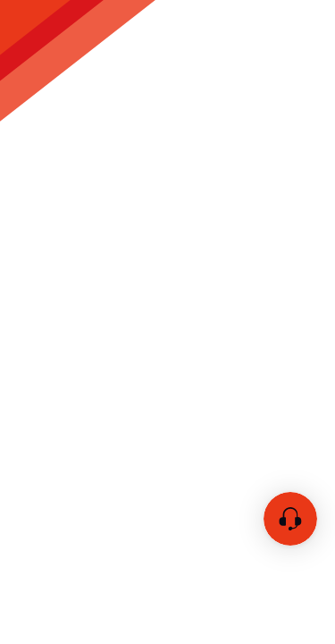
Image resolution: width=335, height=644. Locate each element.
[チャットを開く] (290, 519)
